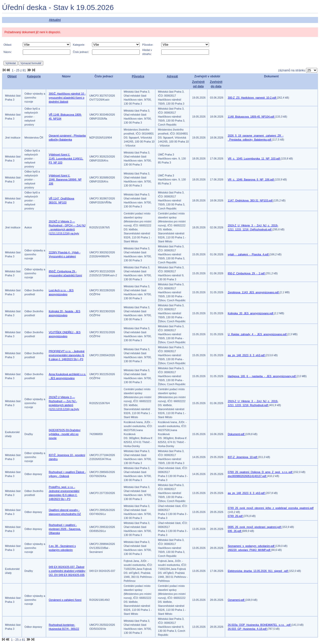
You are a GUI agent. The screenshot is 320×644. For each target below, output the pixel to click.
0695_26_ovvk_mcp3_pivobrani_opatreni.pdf (255, 527)
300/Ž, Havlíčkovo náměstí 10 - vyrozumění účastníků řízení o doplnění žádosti (67, 98)
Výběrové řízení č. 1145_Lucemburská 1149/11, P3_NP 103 (66, 159)
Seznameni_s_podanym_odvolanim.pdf (251, 546)
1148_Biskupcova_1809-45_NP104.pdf (251, 117)
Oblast (12, 76)
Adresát (172, 76)
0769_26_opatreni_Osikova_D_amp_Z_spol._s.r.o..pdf (260, 472)
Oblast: (8, 45)
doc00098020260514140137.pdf (247, 476)
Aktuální (55, 20)
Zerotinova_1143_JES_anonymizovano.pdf (254, 292)
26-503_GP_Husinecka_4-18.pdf (247, 629)
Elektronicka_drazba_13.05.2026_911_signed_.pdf (258, 571)
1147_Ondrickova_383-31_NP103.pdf (250, 200)
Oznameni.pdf (236, 600)
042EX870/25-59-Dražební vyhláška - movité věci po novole (65, 434)
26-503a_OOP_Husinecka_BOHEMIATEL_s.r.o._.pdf (259, 625)
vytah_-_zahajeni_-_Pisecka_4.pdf (248, 254)
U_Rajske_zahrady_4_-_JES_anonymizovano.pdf (257, 334)
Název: (8, 52)
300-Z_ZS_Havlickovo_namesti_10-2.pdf (252, 98)
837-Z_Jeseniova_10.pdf (243, 457)
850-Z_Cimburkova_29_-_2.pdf (246, 273)
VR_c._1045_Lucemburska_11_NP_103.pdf (254, 159)
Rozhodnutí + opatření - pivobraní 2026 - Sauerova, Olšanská (65, 529)
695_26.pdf (235, 531)
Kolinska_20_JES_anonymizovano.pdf (251, 313)
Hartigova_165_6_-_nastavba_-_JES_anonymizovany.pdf (262, 376)
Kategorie (34, 76)
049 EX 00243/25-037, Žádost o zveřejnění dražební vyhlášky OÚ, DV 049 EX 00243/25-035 (67, 571)
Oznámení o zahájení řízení (65, 600)
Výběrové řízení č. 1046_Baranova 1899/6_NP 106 (65, 179)
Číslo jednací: (81, 52)
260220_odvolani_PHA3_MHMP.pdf (249, 550)
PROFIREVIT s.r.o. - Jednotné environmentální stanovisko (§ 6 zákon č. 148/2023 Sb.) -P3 (67, 355)
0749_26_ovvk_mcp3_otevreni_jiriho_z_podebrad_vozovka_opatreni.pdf (271, 508)
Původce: (148, 45)
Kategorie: (79, 45)
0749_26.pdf (235, 516)
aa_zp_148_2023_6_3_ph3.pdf (247, 355)
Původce (138, 76)
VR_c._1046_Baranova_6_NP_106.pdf (251, 179)
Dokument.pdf (236, 434)
